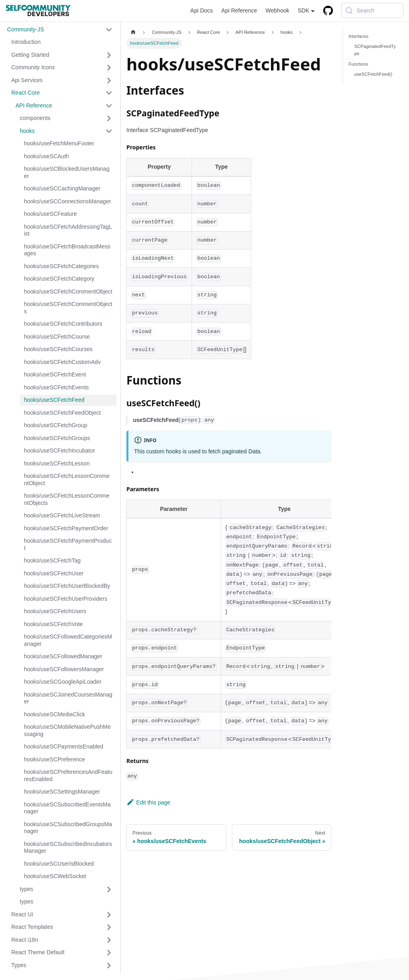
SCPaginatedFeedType (375, 50)
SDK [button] (303, 10)
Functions (358, 64)
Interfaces (358, 36)
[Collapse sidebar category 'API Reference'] (109, 106)
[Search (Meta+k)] (372, 10)
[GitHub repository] (328, 11)
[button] (60, 30)
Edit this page (148, 802)
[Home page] (133, 32)
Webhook (278, 10)
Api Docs (202, 10)
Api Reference (239, 10)
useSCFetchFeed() (373, 74)
